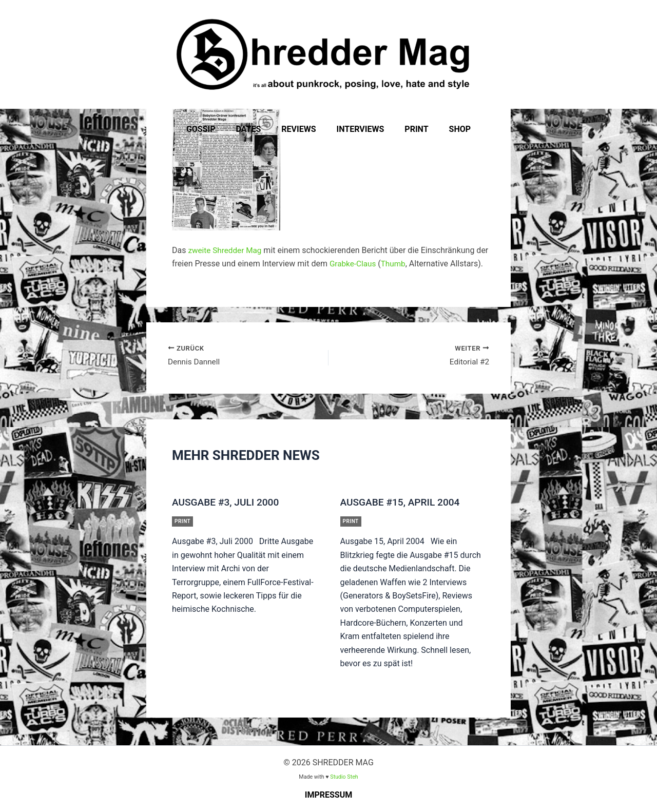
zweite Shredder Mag (226, 250)
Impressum (329, 795)
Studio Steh (344, 777)
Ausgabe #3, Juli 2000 (228, 504)
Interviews (359, 129)
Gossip (211, 129)
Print (410, 129)
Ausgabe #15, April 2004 (403, 504)
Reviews (301, 129)
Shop (450, 129)
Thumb (396, 264)
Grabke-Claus (354, 264)
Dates (255, 129)
